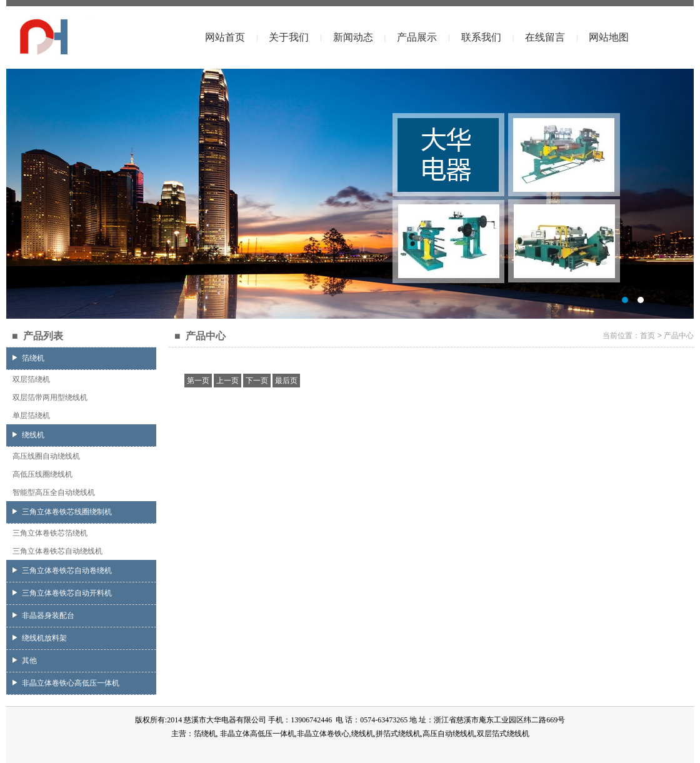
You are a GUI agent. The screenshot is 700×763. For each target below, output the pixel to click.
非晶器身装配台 (43, 616)
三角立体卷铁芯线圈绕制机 (62, 512)
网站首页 (225, 37)
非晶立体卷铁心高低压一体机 (66, 683)
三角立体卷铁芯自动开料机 (62, 593)
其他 (25, 661)
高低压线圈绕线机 (42, 474)
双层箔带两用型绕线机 (50, 397)
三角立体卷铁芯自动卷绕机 (62, 571)
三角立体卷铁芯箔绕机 (50, 533)
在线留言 (545, 37)
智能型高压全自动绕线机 (54, 492)
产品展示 (417, 37)
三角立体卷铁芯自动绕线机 (57, 551)
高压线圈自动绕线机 (46, 456)
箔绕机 (28, 358)
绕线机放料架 (40, 638)
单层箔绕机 (31, 416)
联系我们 (481, 37)
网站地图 (609, 37)
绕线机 (28, 435)
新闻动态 (353, 37)
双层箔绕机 (31, 379)
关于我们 (289, 37)
